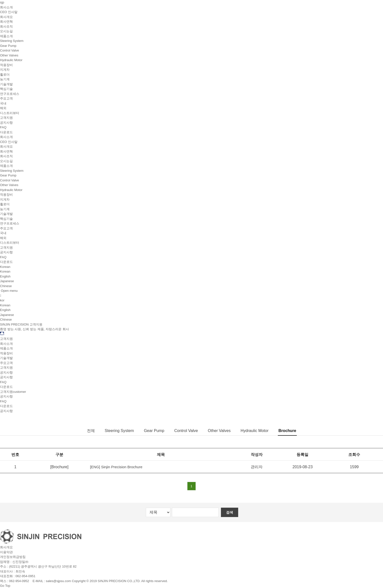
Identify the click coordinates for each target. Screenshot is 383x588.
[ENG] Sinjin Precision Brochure (117, 467)
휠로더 (5, 75)
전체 (86, 431)
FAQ (3, 127)
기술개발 (6, 84)
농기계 (5, 79)
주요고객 (6, 98)
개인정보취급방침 (13, 557)
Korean (5, 271)
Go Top (5, 586)
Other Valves (9, 55)
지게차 (5, 70)
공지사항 (6, 123)
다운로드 (6, 132)
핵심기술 (6, 89)
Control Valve (9, 50)
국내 (3, 103)
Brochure (291, 431)
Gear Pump (8, 46)
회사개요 (6, 17)
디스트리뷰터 (10, 113)
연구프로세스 (10, 94)
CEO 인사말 (9, 12)
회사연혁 (6, 22)
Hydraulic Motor (11, 60)
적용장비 (6, 65)
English (5, 276)
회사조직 (6, 26)
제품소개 (6, 36)
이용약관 (6, 552)
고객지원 (6, 118)
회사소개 (6, 7)
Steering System (12, 41)
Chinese (6, 286)
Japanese (7, 281)
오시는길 (6, 31)
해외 (3, 108)
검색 (230, 512)
